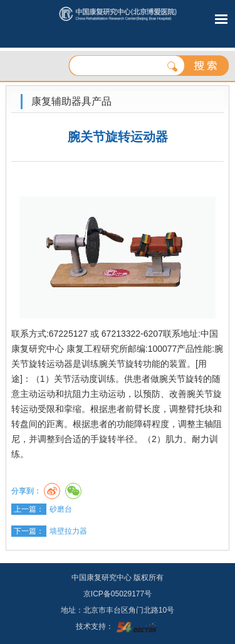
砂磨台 (61, 509)
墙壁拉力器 (68, 531)
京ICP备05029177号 (118, 594)
